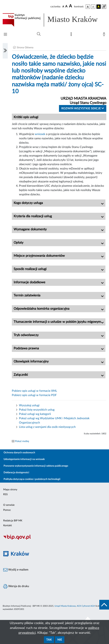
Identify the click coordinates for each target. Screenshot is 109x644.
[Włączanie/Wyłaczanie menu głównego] (5, 35)
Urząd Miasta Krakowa (65, 606)
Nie (60, 640)
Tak (49, 640)
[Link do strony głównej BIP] (54, 20)
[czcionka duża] (71, 6)
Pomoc (7, 510)
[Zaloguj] (105, 35)
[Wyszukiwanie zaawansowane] (39, 34)
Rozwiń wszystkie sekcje (83, 108)
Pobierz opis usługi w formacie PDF (34, 395)
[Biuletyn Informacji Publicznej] (54, 539)
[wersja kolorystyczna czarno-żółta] (99, 7)
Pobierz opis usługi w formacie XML (34, 391)
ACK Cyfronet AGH (86, 606)
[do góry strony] (104, 605)
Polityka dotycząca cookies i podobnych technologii (32, 479)
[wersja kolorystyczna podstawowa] (88, 7)
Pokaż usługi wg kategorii (35, 414)
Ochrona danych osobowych (19, 453)
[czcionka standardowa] (63, 6)
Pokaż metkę (22, 441)
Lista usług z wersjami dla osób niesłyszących (47, 427)
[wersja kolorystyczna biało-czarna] (93, 7)
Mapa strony (10, 490)
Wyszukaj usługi (29, 405)
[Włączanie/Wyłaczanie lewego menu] (5, 51)
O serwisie (9, 505)
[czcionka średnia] (66, 7)
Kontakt (8, 526)
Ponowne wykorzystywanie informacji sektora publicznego (36, 466)
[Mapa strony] (72, 35)
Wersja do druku (16, 586)
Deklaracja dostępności (16, 473)
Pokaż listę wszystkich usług (37, 410)
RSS (5, 494)
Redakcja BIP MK (13, 521)
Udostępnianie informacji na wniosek (24, 459)
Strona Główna (25, 48)
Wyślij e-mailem (16, 570)
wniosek (40, 134)
